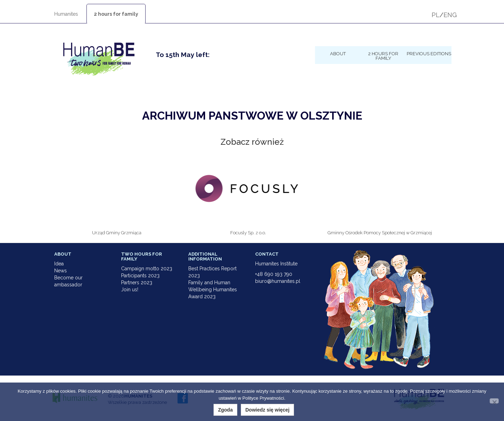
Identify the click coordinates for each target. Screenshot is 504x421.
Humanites (66, 14)
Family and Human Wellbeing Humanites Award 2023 (213, 290)
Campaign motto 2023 (147, 269)
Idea (59, 264)
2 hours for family (116, 14)
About (338, 53)
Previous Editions (429, 53)
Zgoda (225, 410)
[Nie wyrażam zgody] (494, 401)
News (61, 271)
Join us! (130, 290)
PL (436, 15)
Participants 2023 (140, 276)
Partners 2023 (137, 283)
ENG (450, 15)
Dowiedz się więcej (267, 410)
